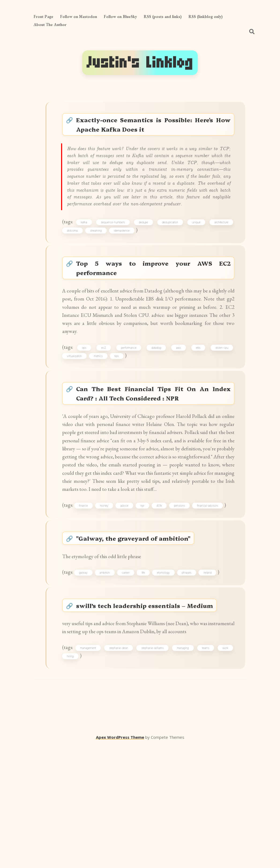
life (148, 673)
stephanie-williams (154, 768)
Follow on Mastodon (79, 16)
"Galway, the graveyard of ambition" (138, 633)
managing (183, 768)
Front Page (43, 16)
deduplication (170, 255)
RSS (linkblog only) (206, 16)
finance (87, 596)
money (108, 596)
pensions (184, 596)
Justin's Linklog (140, 63)
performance (130, 398)
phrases (191, 673)
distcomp (75, 265)
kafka (87, 255)
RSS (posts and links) (163, 16)
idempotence (124, 265)
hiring (73, 777)
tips (119, 407)
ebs (197, 398)
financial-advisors (212, 596)
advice (129, 596)
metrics (101, 407)
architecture (219, 255)
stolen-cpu (220, 398)
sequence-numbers (115, 255)
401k (163, 596)
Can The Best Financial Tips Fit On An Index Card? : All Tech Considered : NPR (154, 448)
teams (205, 768)
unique (195, 255)
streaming (98, 265)
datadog (157, 398)
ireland (212, 673)
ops (87, 398)
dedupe (145, 255)
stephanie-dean (121, 768)
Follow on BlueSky (120, 16)
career (130, 673)
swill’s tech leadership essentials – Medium (149, 709)
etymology (168, 673)
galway (87, 673)
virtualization (77, 407)
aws (178, 398)
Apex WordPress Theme (120, 860)
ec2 (106, 398)
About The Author (50, 25)
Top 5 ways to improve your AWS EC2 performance (154, 306)
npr (147, 596)
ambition (109, 673)
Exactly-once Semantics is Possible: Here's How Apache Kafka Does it (154, 127)
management (91, 768)
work (224, 768)
